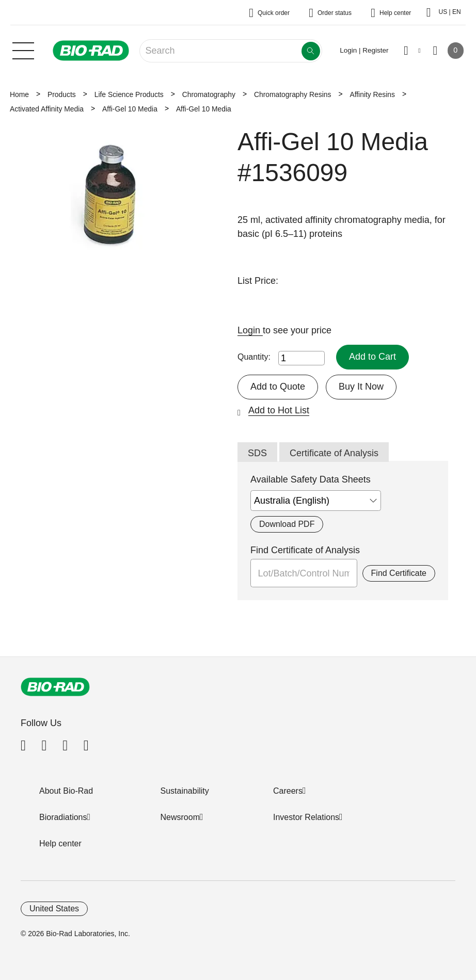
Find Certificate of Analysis (305, 550)
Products (62, 94)
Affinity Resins (372, 94)
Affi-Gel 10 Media (130, 109)
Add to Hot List (279, 410)
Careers (288, 791)
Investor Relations (306, 817)
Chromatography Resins (292, 94)
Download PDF (287, 524)
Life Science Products (129, 94)
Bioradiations (63, 817)
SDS (257, 453)
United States (54, 909)
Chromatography (209, 94)
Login (250, 330)
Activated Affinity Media (47, 109)
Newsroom (180, 817)
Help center (60, 844)
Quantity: (254, 357)
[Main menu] (23, 50)
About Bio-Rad (66, 791)
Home (19, 94)
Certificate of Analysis (334, 453)
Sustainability (185, 791)
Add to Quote (278, 387)
